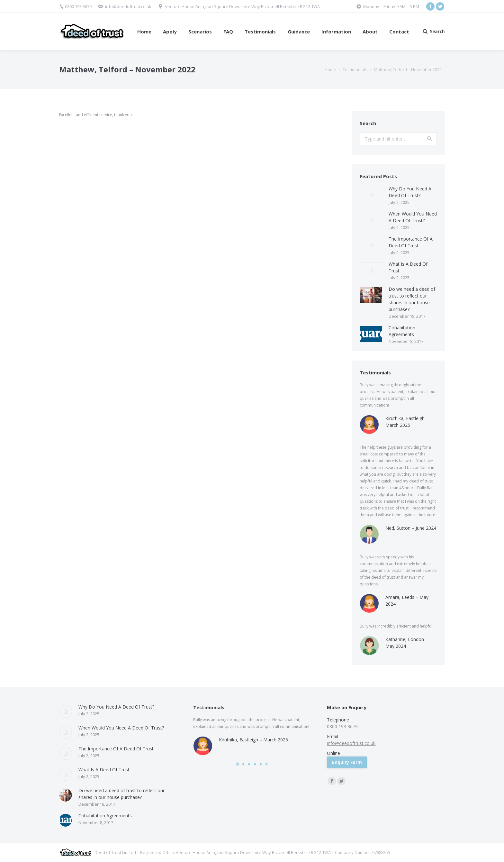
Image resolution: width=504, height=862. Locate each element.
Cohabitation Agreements (402, 331)
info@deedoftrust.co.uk (128, 6)
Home (330, 69)
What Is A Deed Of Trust (408, 267)
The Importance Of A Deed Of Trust (411, 242)
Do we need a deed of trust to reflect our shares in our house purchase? (412, 299)
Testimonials (355, 69)
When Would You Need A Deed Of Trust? (413, 217)
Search (437, 32)
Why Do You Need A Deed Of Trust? (410, 192)
